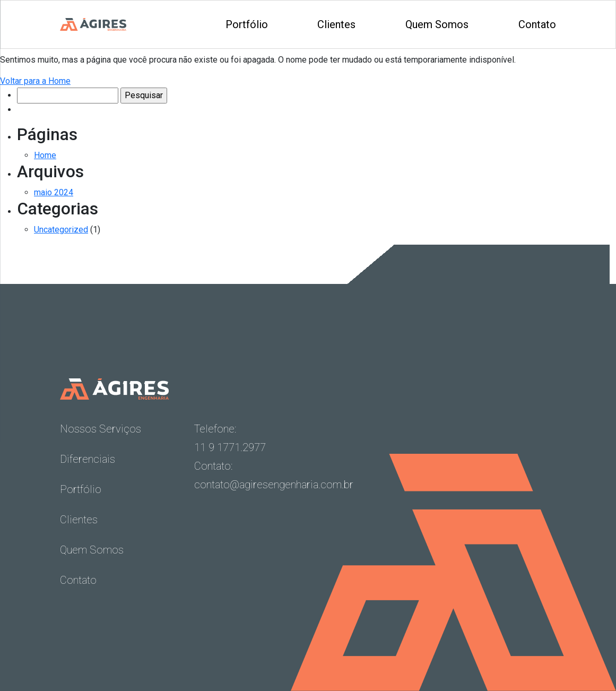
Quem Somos (437, 24)
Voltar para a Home (35, 81)
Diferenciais (88, 459)
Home (45, 155)
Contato (537, 24)
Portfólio (247, 24)
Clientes (336, 24)
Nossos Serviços (101, 429)
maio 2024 (54, 192)
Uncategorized (61, 230)
